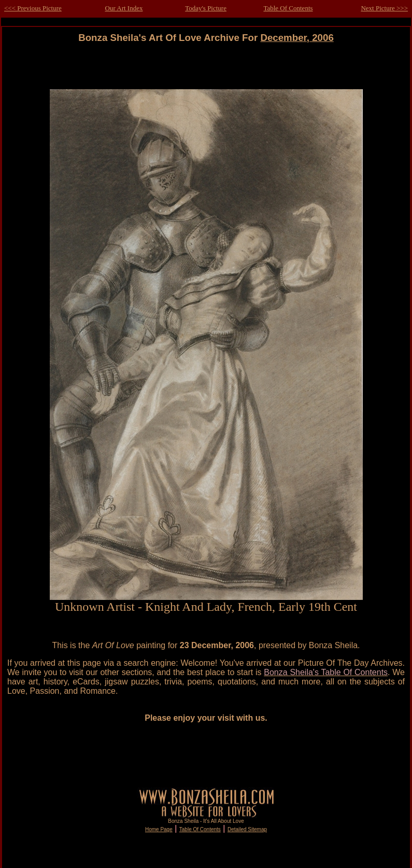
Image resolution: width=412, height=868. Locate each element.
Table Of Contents (288, 8)
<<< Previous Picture (33, 8)
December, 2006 (297, 38)
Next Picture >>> (384, 8)
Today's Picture (206, 8)
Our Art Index (124, 8)
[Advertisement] (206, 67)
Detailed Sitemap (247, 829)
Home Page (159, 829)
